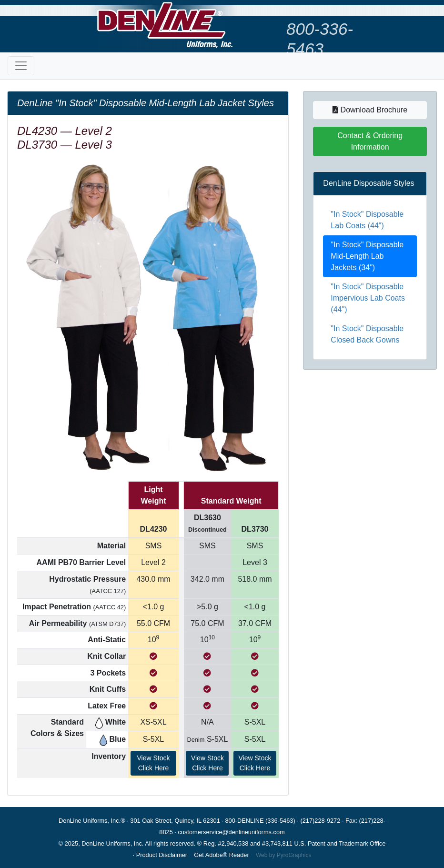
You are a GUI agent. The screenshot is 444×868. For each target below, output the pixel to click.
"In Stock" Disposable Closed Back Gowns (367, 334)
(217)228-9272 (320, 821)
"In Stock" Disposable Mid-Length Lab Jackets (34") (367, 256)
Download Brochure (370, 110)
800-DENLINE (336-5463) (260, 821)
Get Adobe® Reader (221, 855)
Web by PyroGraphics (284, 855)
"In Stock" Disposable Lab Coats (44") (367, 220)
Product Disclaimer (162, 855)
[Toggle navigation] (21, 66)
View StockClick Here (154, 763)
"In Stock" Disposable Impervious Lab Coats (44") (368, 298)
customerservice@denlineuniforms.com (231, 832)
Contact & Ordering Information (370, 141)
